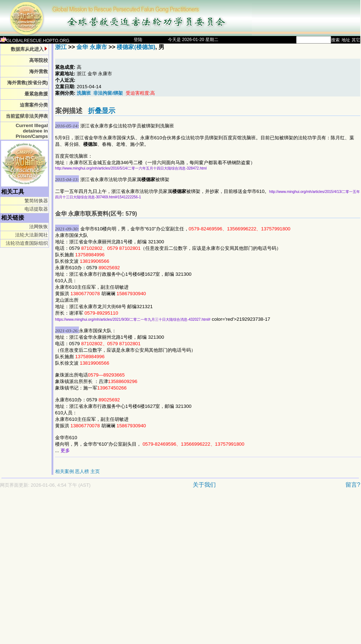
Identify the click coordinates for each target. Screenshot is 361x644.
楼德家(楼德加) (136, 47)
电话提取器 (36, 209)
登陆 (138, 40)
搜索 (335, 40)
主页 (95, 471)
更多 (65, 451)
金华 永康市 (92, 47)
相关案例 (64, 471)
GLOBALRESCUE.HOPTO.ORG (35, 41)
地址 (346, 40)
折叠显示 (102, 111)
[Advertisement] (69, 570)
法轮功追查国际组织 (27, 243)
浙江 (61, 47)
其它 (356, 40)
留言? (353, 485)
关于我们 (204, 485)
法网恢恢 (39, 227)
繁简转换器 (36, 201)
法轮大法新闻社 (32, 235)
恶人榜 (82, 471)
